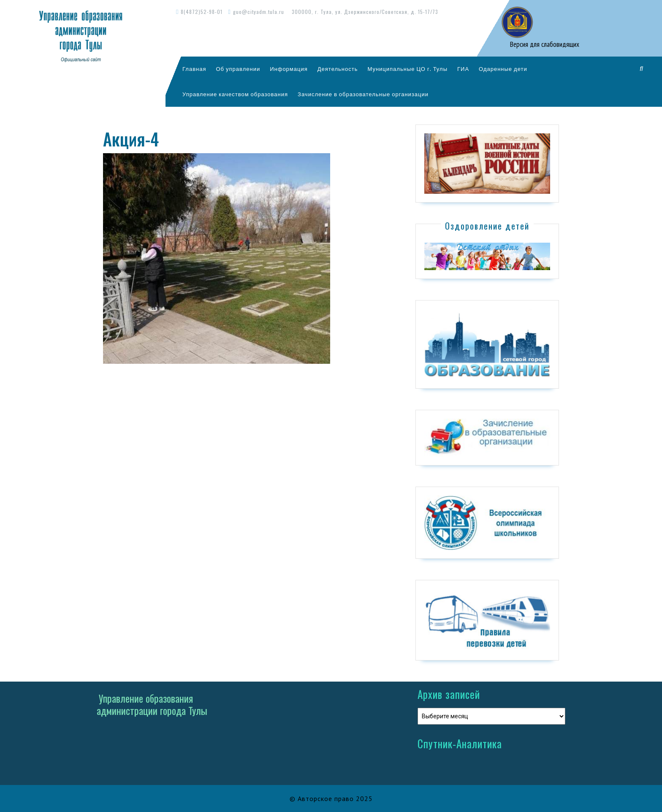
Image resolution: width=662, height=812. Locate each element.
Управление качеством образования (235, 94)
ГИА (463, 69)
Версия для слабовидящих (544, 44)
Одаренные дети (503, 69)
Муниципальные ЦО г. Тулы (407, 69)
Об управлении (238, 69)
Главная (194, 69)
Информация (289, 69)
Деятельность (338, 69)
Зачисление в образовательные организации (363, 94)
